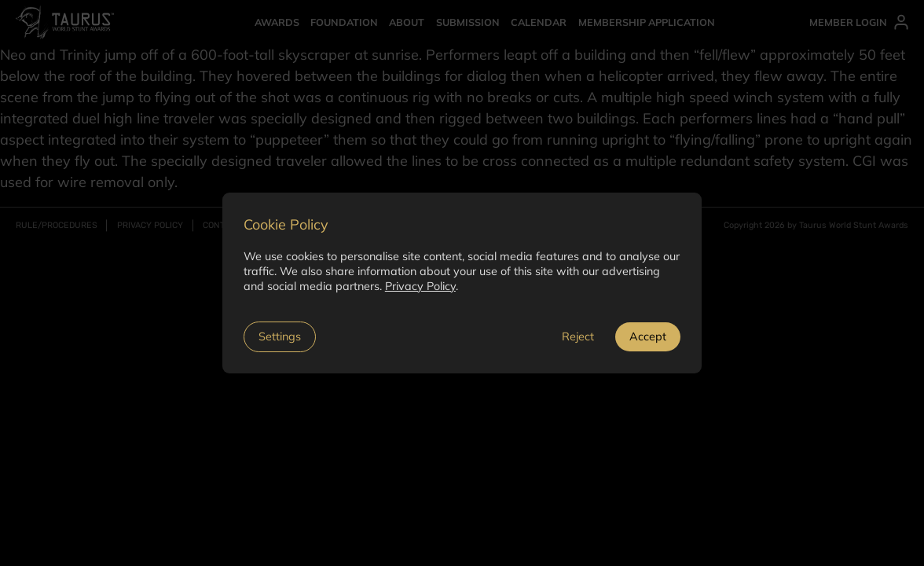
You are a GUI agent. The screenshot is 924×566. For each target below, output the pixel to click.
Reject (578, 336)
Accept (648, 336)
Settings (280, 336)
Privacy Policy (420, 286)
